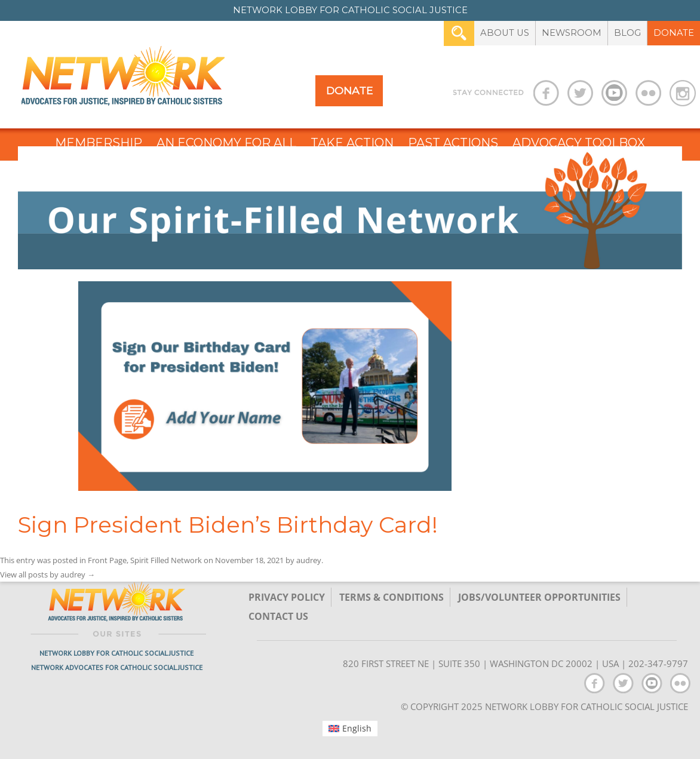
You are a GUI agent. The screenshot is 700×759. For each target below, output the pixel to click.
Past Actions (453, 143)
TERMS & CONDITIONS (392, 597)
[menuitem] (350, 729)
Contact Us (278, 616)
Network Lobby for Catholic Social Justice (116, 653)
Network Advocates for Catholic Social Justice (117, 667)
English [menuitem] (357, 728)
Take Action (352, 143)
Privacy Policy (287, 597)
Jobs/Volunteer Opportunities (539, 597)
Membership (99, 143)
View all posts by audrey (47, 574)
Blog (627, 33)
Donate (674, 33)
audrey (309, 560)
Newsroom (572, 33)
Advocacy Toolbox (579, 143)
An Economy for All (226, 143)
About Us (505, 33)
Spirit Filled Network (166, 560)
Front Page (107, 560)
